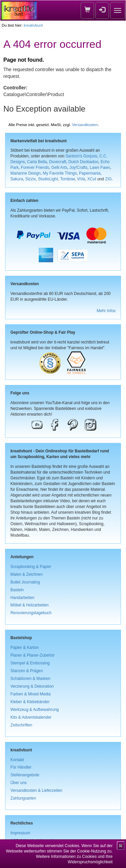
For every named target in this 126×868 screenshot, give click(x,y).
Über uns (18, 783)
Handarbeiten (22, 598)
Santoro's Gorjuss (81, 156)
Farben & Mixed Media (31, 694)
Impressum (20, 833)
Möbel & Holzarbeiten (30, 605)
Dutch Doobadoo (83, 162)
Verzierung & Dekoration (32, 686)
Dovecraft (58, 162)
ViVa (81, 179)
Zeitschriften (21, 725)
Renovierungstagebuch (31, 613)
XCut (92, 179)
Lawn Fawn (100, 168)
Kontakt (17, 760)
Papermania (90, 173)
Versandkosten (85, 125)
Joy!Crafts (79, 168)
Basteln (17, 590)
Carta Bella (37, 162)
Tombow (68, 179)
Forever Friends (35, 168)
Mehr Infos (106, 311)
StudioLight (48, 179)
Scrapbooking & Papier (31, 567)
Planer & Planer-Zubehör (33, 655)
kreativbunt (33, 25)
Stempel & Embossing (30, 663)
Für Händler (21, 767)
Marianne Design (26, 173)
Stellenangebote (25, 775)
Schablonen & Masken (30, 679)
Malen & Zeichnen (27, 574)
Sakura (17, 179)
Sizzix (30, 179)
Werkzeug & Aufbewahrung (35, 710)
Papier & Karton (25, 648)
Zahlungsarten (23, 798)
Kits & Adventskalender (31, 717)
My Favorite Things (60, 173)
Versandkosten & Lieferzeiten (36, 790)
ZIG (109, 179)
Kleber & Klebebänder (30, 702)
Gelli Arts (59, 168)
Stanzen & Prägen (27, 671)
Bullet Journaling (25, 582)
